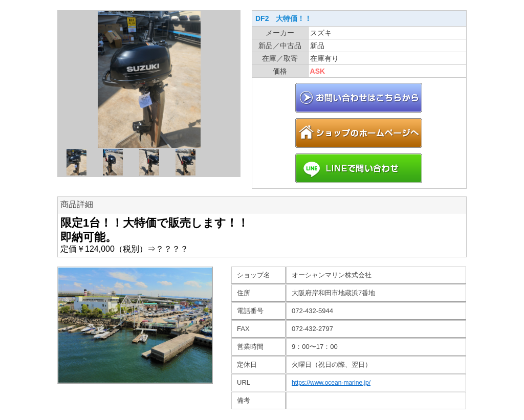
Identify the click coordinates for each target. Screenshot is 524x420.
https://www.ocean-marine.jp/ (331, 383)
